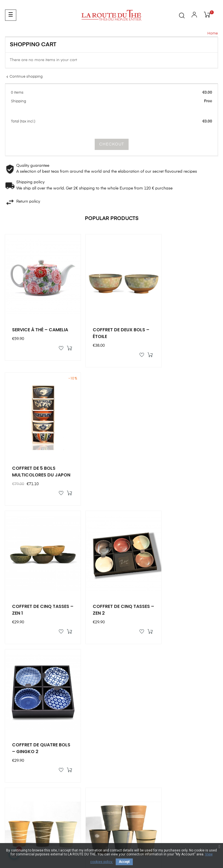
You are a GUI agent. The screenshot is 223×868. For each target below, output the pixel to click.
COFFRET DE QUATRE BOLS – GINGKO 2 (180, 453)
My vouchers (126, 689)
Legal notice (180, 719)
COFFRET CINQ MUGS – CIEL (38, 583)
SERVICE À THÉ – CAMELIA (30, 324)
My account (125, 668)
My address (125, 699)
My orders (123, 679)
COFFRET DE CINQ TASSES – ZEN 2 (104, 453)
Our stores (178, 679)
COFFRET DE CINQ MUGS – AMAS (104, 583)
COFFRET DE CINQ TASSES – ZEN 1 (32, 453)
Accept (124, 862)
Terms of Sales (183, 739)
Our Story (178, 689)
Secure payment (184, 729)
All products (200, 627)
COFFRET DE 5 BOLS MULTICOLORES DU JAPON (179, 324)
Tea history (179, 699)
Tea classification (185, 709)
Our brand (178, 668)
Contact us (15, 746)
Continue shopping (24, 77)
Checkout (112, 144)
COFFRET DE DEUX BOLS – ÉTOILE (111, 324)
